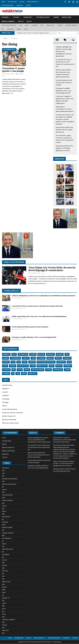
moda (52, 366)
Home (3, 2)
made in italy (42, 366)
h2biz (25, 362)
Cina (21, 25)
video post (32, 373)
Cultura (16, 17)
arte (14, 354)
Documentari (6, 517)
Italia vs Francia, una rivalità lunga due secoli (64, 470)
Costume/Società (7, 495)
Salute (29, 21)
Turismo (60, 25)
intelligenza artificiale (46, 362)
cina (67, 354)
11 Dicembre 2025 (18, 308)
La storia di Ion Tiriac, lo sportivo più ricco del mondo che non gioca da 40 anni (65, 63)
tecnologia (58, 370)
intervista (61, 362)
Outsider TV (6, 598)
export (58, 358)
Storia (4, 614)
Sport (26, 29)
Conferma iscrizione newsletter (13, 413)
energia (50, 358)
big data (41, 354)
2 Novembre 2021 (9, 74)
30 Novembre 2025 (18, 329)
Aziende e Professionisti (10, 479)
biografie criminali (72, 25)
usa (18, 373)
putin (20, 370)
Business (60, 354)
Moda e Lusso (6, 582)
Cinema (19, 29)
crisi (33, 358)
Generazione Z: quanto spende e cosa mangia (13, 70)
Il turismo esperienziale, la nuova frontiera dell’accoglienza (63, 457)
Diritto (21, 21)
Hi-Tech (4, 560)
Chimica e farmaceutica (9, 484)
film (13, 362)
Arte (42, 25)
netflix (59, 366)
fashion (6, 362)
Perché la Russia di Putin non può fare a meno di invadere (64, 83)
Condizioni (5, 395)
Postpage (5, 402)
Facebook (67, 358)
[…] (12, 93)
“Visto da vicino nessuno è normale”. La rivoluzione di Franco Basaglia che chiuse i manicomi (64, 464)
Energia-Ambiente (8, 533)
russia (27, 370)
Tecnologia (28, 17)
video (24, 373)
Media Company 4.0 (33, 2)
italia (5, 366)
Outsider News (12, 2)
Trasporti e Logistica (8, 620)
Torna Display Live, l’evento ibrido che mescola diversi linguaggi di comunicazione (52, 269)
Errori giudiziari (7, 538)
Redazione (20, 5)
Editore (22, 2)
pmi (14, 370)
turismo (6, 373)
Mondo (56, 17)
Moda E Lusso (67, 17)
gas (19, 362)
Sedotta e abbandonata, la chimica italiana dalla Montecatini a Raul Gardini (64, 440)
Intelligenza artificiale (9, 25)
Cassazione (10, 29)
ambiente (6, 354)
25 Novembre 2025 (18, 340)
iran (69, 362)
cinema (6, 358)
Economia (5, 17)
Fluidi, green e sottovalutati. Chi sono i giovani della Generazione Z (65, 109)
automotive (23, 354)
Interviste (5, 571)
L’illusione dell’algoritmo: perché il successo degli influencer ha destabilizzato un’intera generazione (64, 51)
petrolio (6, 370)
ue (13, 373)
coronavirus (15, 358)
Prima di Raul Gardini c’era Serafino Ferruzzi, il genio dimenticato (64, 130)
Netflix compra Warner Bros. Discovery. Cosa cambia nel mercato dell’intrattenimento (63, 73)
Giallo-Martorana (7, 549)
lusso (33, 366)
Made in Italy (50, 25)
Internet (5, 565)
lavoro (13, 366)
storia (48, 370)
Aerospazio (6, 468)
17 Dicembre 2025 (18, 298)
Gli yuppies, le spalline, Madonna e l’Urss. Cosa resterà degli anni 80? (63, 91)
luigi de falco (23, 366)
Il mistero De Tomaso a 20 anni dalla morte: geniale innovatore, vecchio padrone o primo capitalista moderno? (65, 119)
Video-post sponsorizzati (10, 423)
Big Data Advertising (8, 5)
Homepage (6, 399)
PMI (3, 29)
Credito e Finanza (7, 500)
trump (67, 370)
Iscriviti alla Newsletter (10, 409)
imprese (32, 362)
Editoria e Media (7, 527)
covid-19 (26, 358)
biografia (50, 354)
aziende (33, 354)
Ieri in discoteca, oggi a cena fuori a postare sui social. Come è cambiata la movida (65, 139)
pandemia (68, 366)
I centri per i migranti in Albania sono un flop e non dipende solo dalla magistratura (65, 100)
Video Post (5, 630)
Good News (6, 555)
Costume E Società (43, 17)
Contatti (28, 5)
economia (41, 358)
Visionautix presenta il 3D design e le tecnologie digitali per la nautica (64, 148)
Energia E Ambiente (8, 21)
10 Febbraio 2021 (35, 273)
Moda (27, 25)
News (4, 592)
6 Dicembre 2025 (18, 319)
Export (4, 544)
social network (38, 370)
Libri (3, 576)
